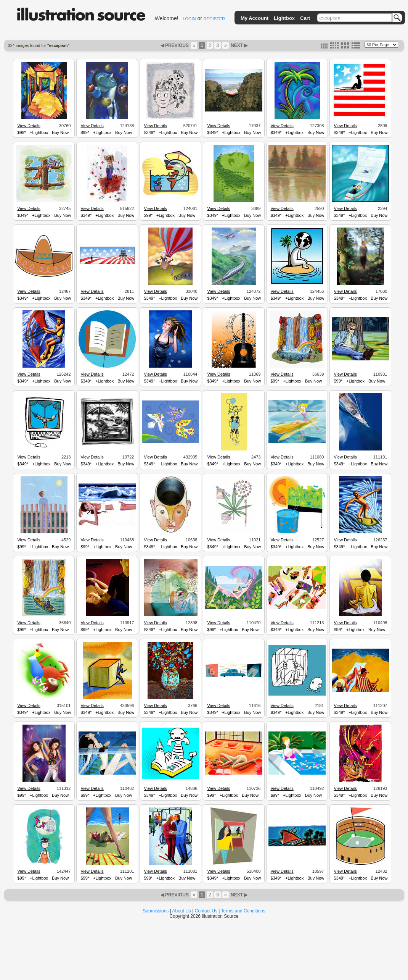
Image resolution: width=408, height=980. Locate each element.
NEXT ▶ (239, 45)
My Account (255, 18)
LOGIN (189, 19)
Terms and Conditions (243, 911)
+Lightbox (39, 132)
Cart (305, 18)
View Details (29, 126)
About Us (182, 911)
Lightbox (284, 18)
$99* (22, 132)
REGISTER (214, 19)
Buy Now (60, 132)
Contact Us (206, 911)
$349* (149, 132)
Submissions (156, 911)
